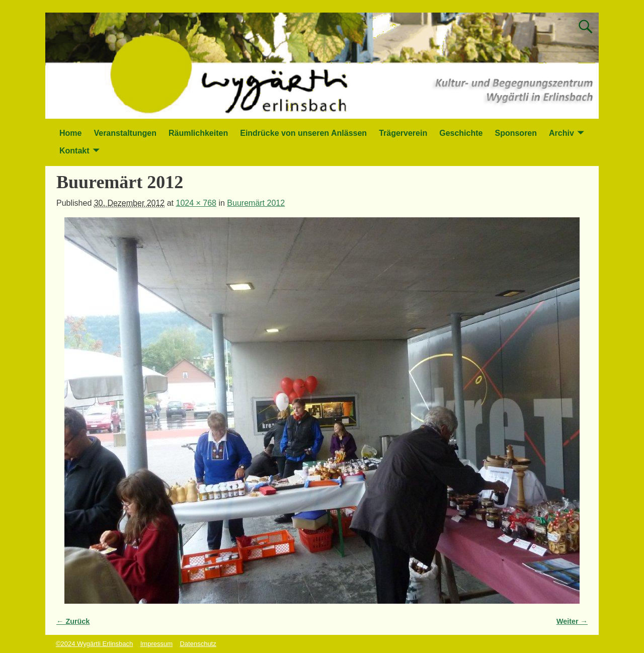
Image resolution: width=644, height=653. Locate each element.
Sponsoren (516, 133)
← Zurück (73, 621)
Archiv (561, 133)
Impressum (156, 644)
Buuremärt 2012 (256, 203)
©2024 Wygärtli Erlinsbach (94, 644)
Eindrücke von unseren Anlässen (303, 133)
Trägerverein (403, 133)
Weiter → (572, 621)
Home (70, 133)
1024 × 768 (196, 203)
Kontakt (74, 151)
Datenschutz (198, 644)
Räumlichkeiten (198, 133)
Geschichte (461, 133)
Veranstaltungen (125, 133)
